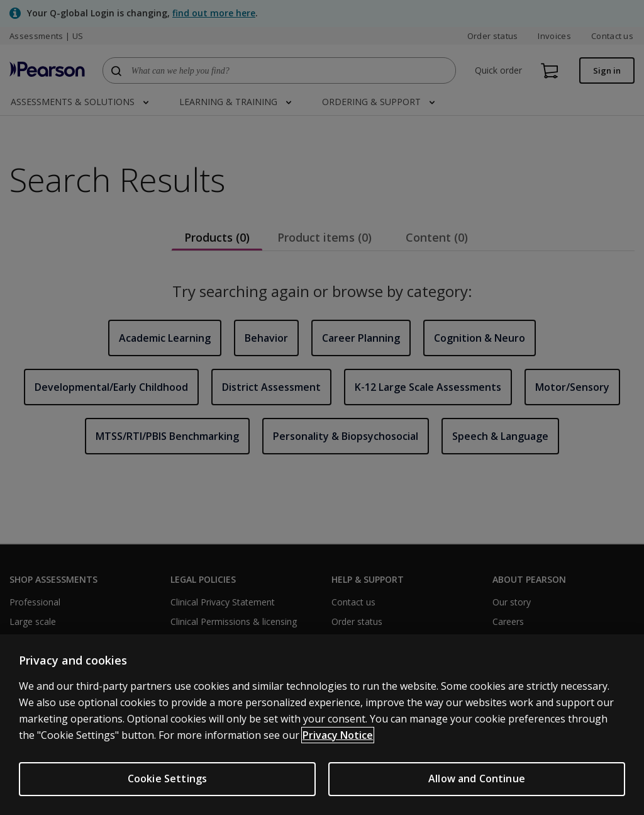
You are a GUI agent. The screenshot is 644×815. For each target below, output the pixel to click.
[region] (322, 725)
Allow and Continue (477, 778)
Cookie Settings (167, 778)
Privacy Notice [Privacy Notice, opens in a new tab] (338, 735)
